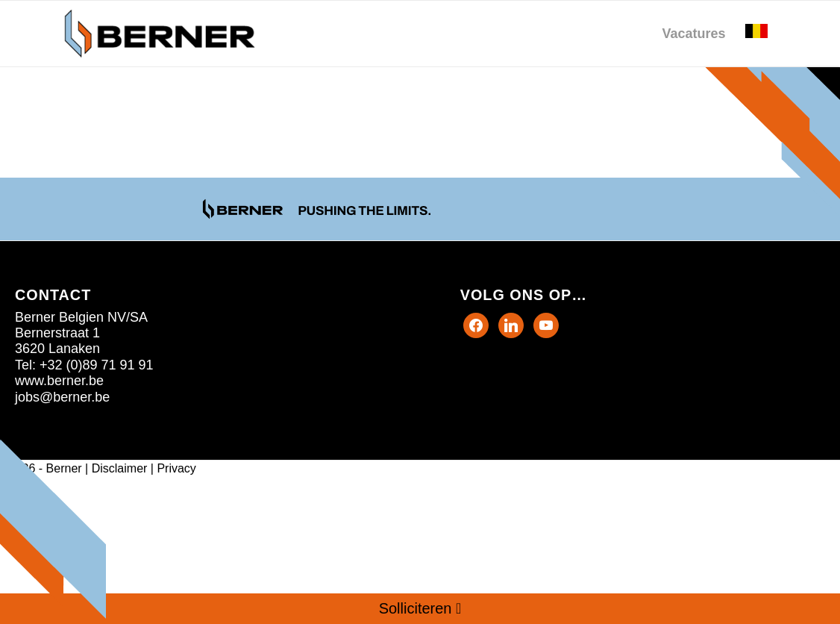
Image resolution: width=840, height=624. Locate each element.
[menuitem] (693, 34)
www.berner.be (59, 381)
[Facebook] (476, 324)
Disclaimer (120, 468)
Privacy (176, 468)
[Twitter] (511, 324)
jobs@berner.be (62, 397)
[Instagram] (546, 324)
